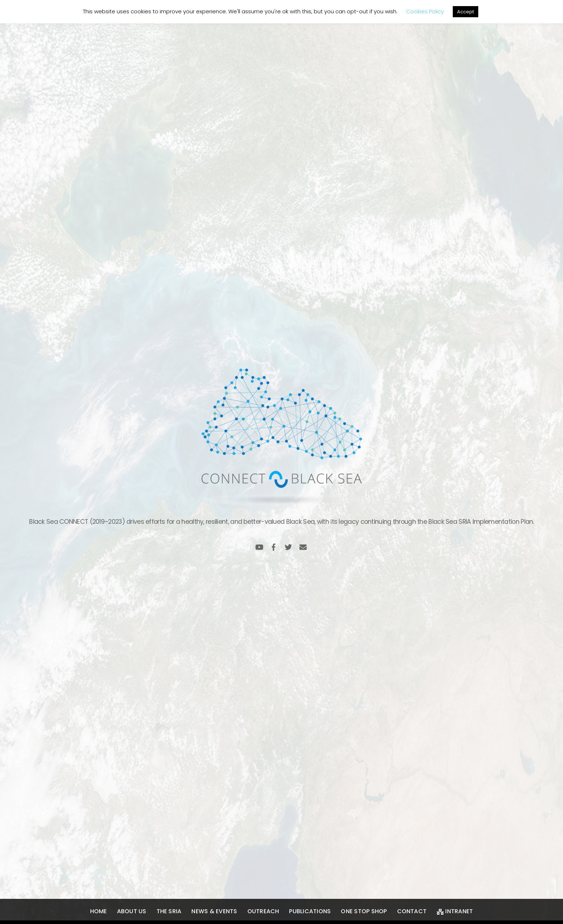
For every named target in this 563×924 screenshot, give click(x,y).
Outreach (263, 911)
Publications (310, 911)
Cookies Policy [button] (425, 11)
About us (132, 911)
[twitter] (288, 546)
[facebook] (274, 546)
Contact (412, 911)
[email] (303, 546)
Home (99, 911)
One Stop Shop (364, 911)
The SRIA (169, 911)
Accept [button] (466, 12)
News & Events (214, 911)
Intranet (455, 911)
